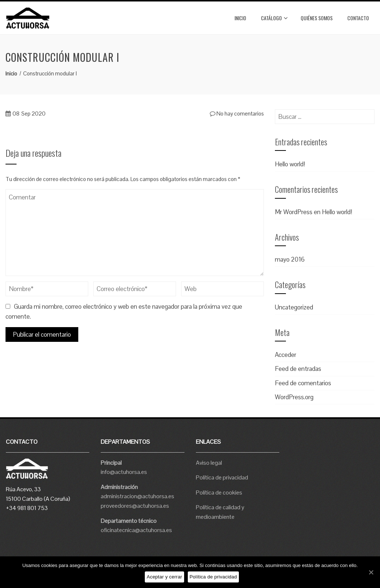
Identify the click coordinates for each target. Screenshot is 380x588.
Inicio (240, 18)
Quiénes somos (317, 18)
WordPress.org (294, 397)
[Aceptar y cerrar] (371, 572)
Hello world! (290, 164)
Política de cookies (219, 493)
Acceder (286, 355)
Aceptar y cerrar (164, 577)
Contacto (358, 18)
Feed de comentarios (303, 383)
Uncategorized (294, 307)
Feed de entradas (298, 369)
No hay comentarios (237, 114)
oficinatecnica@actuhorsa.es (136, 530)
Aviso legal (209, 463)
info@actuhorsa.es (124, 472)
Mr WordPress (294, 212)
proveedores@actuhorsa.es (135, 506)
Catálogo (274, 18)
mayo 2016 (290, 259)
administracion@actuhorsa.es (137, 496)
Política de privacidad (222, 477)
